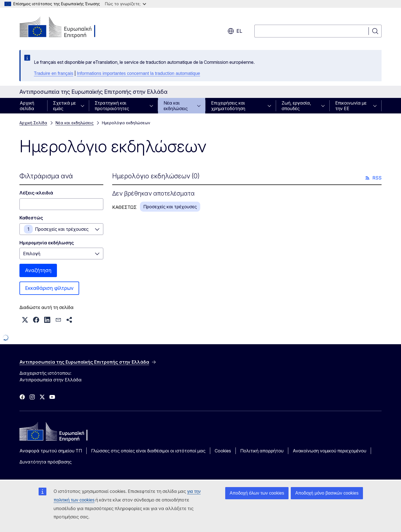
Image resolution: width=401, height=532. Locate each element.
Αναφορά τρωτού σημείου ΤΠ (51, 451)
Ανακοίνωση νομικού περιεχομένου (329, 451)
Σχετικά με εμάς (64, 106)
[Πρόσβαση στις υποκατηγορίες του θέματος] (84, 106)
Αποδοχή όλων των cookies (257, 493)
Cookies (223, 451)
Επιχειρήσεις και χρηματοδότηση (228, 106)
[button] (25, 320)
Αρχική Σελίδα (33, 123)
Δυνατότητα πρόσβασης (46, 462)
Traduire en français (54, 73)
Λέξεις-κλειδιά (36, 193)
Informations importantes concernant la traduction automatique (139, 73)
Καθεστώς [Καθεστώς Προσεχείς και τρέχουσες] (31, 218)
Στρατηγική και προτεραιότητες (112, 106)
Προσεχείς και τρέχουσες (62, 229)
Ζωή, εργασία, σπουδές (296, 106)
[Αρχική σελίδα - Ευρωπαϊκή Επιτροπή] (64, 28)
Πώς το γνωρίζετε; (126, 4)
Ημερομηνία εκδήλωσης (47, 243)
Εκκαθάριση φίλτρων (49, 288)
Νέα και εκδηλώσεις (176, 106)
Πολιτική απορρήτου (262, 451)
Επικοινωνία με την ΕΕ (351, 106)
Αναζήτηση (38, 270)
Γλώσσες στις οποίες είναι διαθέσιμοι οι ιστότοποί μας (148, 451)
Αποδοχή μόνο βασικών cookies (327, 493)
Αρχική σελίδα (27, 106)
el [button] (235, 31)
